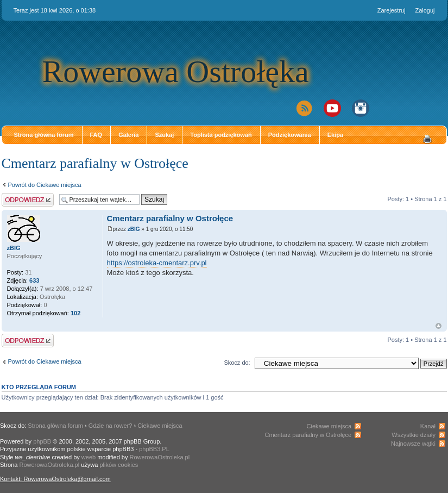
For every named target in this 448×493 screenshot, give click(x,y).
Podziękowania (290, 135)
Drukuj (427, 139)
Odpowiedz (28, 200)
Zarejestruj (392, 10)
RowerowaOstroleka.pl (160, 457)
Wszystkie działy (414, 435)
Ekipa (335, 135)
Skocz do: (237, 363)
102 (75, 313)
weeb (89, 457)
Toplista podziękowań (221, 135)
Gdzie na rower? (111, 426)
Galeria (128, 135)
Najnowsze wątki (413, 444)
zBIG (134, 229)
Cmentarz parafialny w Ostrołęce (95, 163)
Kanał (428, 426)
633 (34, 280)
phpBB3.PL (154, 449)
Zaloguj (425, 10)
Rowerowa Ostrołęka (176, 71)
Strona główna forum (44, 135)
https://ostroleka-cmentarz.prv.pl (157, 263)
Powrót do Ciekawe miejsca (45, 185)
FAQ (96, 135)
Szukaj (164, 135)
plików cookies (119, 465)
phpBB (42, 441)
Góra (438, 326)
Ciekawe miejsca (160, 426)
